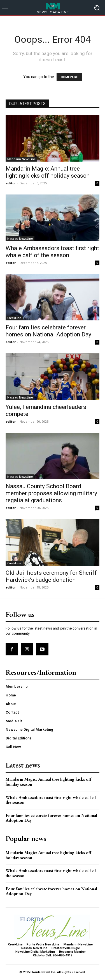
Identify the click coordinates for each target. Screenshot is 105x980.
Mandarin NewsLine (21, 159)
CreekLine (14, 318)
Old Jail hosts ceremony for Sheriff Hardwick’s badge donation (51, 576)
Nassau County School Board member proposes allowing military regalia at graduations (51, 493)
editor (11, 183)
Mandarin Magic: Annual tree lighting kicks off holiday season (48, 172)
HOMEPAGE (69, 77)
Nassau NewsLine (20, 239)
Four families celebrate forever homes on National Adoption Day (48, 331)
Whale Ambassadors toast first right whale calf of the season (52, 252)
